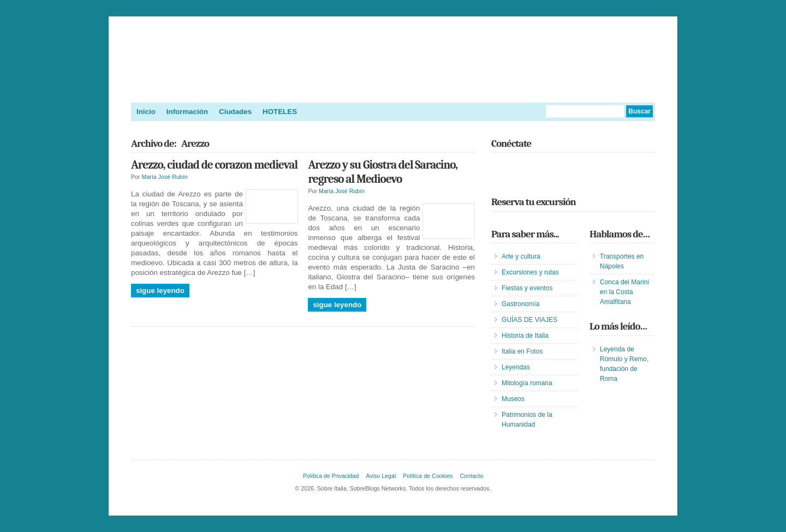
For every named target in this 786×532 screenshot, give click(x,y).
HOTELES (280, 112)
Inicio (146, 112)
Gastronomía (520, 304)
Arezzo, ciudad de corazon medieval (214, 165)
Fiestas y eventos (527, 288)
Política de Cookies (428, 476)
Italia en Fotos (522, 351)
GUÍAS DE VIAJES (529, 320)
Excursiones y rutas (530, 272)
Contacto (471, 476)
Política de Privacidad (331, 476)
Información (187, 112)
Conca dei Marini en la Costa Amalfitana (624, 292)
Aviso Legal (381, 476)
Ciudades (235, 112)
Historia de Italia (525, 336)
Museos (513, 399)
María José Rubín (165, 177)
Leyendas (516, 367)
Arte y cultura (521, 256)
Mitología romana (527, 383)
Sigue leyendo (160, 291)
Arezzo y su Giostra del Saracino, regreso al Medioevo (383, 172)
